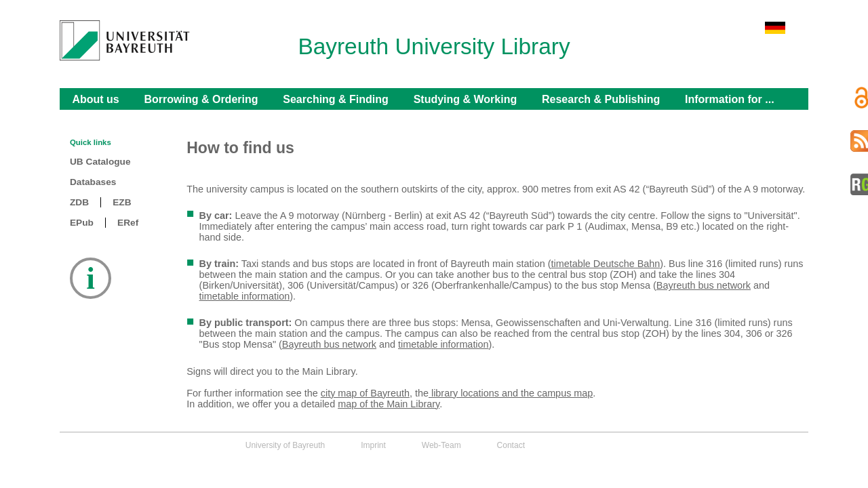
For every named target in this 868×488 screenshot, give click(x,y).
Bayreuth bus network (704, 285)
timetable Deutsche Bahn (605, 264)
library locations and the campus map (511, 393)
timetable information (245, 296)
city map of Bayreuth (365, 393)
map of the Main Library (389, 404)
